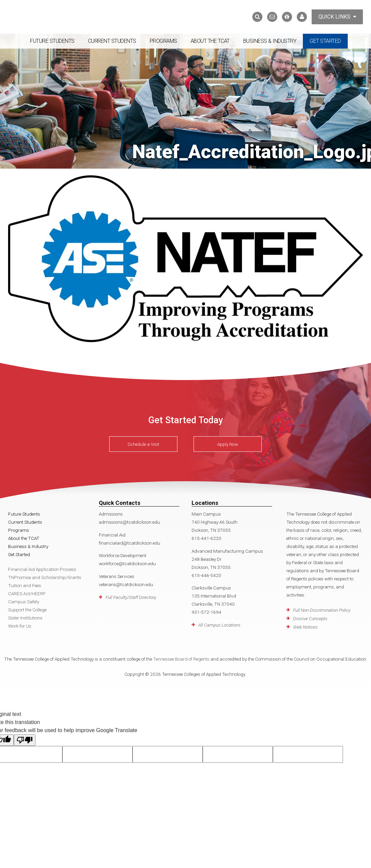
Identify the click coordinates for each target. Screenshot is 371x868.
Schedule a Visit (143, 444)
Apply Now (228, 444)
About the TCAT (210, 41)
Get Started (325, 41)
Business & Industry (270, 41)
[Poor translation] (25, 740)
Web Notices (305, 627)
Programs (163, 41)
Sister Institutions (25, 618)
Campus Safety (24, 602)
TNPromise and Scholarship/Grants (45, 577)
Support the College (27, 610)
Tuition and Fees (25, 585)
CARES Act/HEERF (27, 594)
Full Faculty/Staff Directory (131, 597)
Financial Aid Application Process (42, 569)
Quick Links (337, 17)
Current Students (112, 41)
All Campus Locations (219, 625)
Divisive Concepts (310, 618)
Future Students (52, 41)
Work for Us (20, 626)
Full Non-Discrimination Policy (322, 610)
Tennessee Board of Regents (181, 659)
